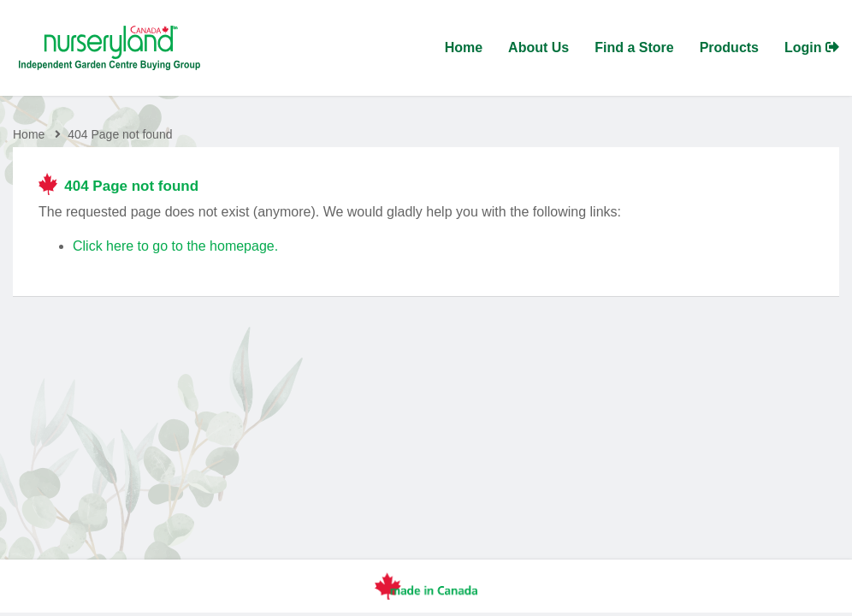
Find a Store (634, 47)
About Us (538, 47)
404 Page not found (120, 134)
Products (729, 47)
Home (464, 47)
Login (812, 47)
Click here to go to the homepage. (175, 246)
